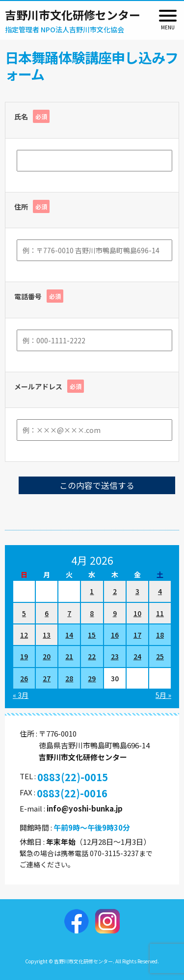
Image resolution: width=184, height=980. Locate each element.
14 (69, 635)
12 (24, 635)
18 (160, 635)
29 (92, 678)
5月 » (163, 695)
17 (137, 635)
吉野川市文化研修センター (73, 15)
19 (24, 656)
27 (47, 678)
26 (24, 678)
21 (69, 656)
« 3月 (21, 695)
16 (115, 635)
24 (137, 656)
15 (92, 635)
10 (137, 613)
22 (92, 656)
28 (69, 678)
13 (47, 635)
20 (47, 656)
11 (160, 613)
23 (115, 656)
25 (160, 656)
